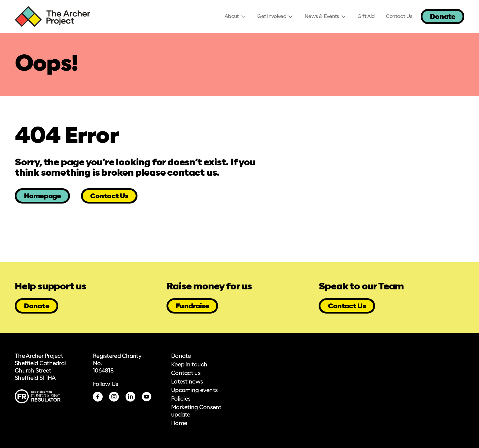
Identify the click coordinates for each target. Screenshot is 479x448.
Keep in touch (189, 365)
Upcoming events (194, 391)
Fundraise (192, 306)
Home (179, 424)
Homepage (42, 196)
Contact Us (109, 196)
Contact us (186, 373)
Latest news (187, 382)
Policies (181, 399)
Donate (442, 17)
